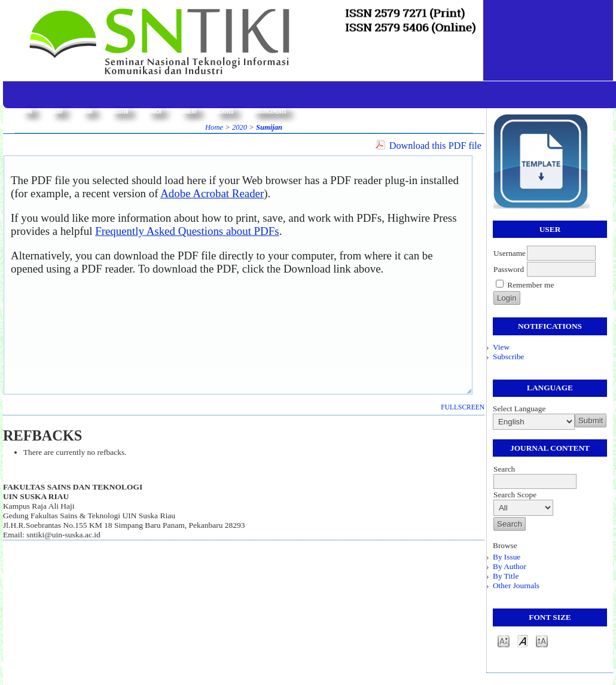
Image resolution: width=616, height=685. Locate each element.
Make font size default (523, 640)
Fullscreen (463, 407)
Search (153, 111)
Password (509, 269)
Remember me (530, 285)
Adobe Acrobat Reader (212, 193)
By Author (510, 566)
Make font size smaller (504, 640)
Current (187, 111)
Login (86, 111)
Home (27, 111)
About (57, 111)
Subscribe (509, 357)
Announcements (269, 111)
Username (510, 253)
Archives (224, 111)
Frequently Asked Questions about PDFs (187, 231)
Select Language (519, 409)
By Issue (507, 557)
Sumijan (269, 127)
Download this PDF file (435, 146)
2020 (240, 127)
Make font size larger (542, 640)
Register (119, 111)
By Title (506, 576)
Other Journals (516, 585)
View (501, 347)
